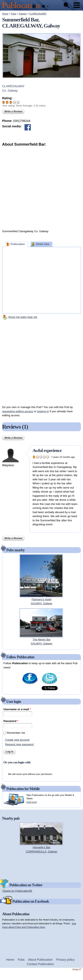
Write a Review (13, 112)
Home (5, 14)
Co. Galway (10, 91)
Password (11, 721)
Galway (23, 14)
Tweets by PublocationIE (17, 891)
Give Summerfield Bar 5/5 (18, 102)
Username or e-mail (17, 709)
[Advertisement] (43, 187)
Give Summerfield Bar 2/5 (7, 102)
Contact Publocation (40, 964)
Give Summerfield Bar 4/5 (15, 102)
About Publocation (40, 960)
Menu (77, 5)
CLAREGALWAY (38, 14)
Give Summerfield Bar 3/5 (11, 102)
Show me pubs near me (23, 317)
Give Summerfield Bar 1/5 (4, 102)
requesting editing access (18, 411)
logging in (43, 411)
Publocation (18, 244)
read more (31, 802)
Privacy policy (65, 960)
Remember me (16, 733)
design (77, 969)
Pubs (14, 14)
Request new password (19, 744)
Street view (42, 244)
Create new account (17, 740)
